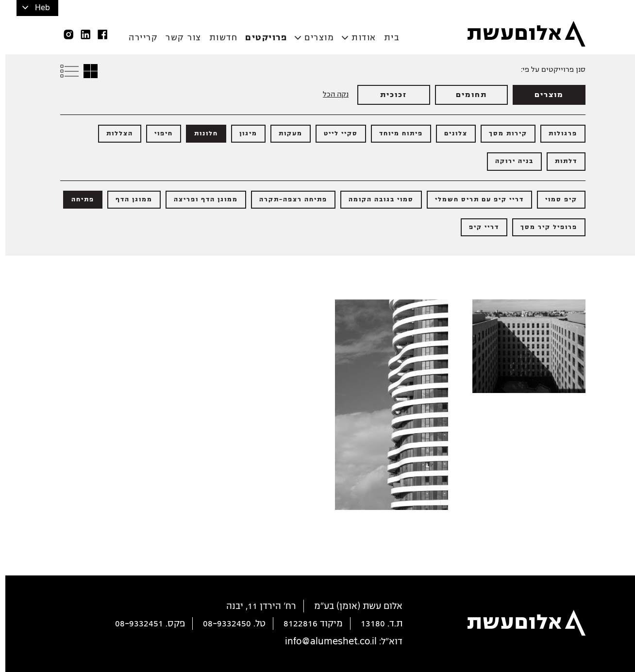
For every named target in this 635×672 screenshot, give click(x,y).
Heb (37, 8)
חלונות (201, 133)
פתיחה (77, 199)
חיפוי (158, 133)
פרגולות (558, 133)
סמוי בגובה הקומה (376, 199)
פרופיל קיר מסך (543, 227)
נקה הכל (330, 94)
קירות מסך (503, 133)
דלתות (561, 161)
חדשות (218, 38)
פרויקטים (261, 38)
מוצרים (314, 38)
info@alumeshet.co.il (326, 641)
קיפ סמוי (556, 199)
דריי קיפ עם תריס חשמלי (474, 199)
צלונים (451, 133)
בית (387, 38)
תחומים (466, 95)
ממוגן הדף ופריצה (201, 199)
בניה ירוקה (509, 161)
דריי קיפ (479, 227)
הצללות (114, 133)
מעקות (285, 133)
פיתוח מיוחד (396, 133)
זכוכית (388, 95)
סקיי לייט (335, 133)
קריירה (138, 38)
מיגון (243, 133)
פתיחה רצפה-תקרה (288, 199)
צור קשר (178, 38)
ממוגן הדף (129, 199)
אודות (359, 38)
